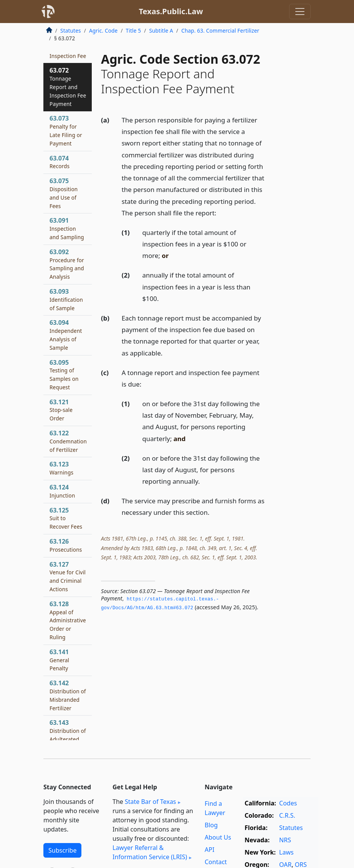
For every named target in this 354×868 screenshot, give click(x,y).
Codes (288, 803)
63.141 (59, 660)
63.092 (67, 264)
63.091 (67, 228)
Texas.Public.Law (171, 11)
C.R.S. (287, 815)
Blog (211, 825)
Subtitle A (161, 31)
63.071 (68, 51)
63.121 (61, 410)
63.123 (61, 468)
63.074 (60, 162)
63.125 (66, 518)
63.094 (66, 335)
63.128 (68, 620)
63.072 (68, 87)
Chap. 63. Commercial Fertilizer (220, 31)
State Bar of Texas (151, 802)
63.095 (64, 374)
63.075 (64, 193)
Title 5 (134, 31)
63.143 (68, 735)
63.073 (66, 130)
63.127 (68, 576)
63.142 (68, 695)
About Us (218, 837)
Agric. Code (103, 31)
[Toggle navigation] (300, 12)
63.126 (66, 545)
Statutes (71, 31)
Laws (286, 852)
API (209, 850)
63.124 (62, 491)
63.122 (68, 441)
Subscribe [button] (62, 850)
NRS (285, 840)
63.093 (66, 299)
